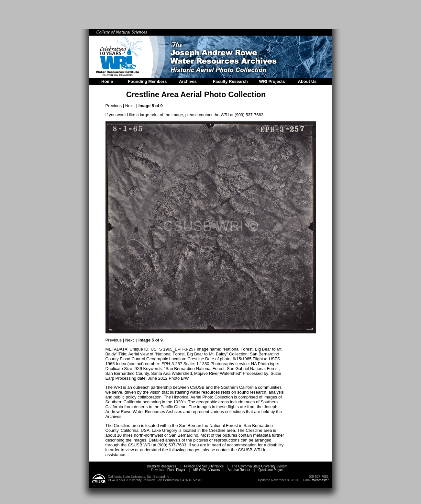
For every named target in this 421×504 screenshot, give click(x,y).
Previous (114, 106)
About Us (307, 81)
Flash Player (176, 470)
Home (107, 81)
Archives (188, 81)
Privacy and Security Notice (204, 466)
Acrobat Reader (239, 470)
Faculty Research (230, 81)
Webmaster (321, 480)
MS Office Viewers (206, 470)
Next (130, 106)
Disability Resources (162, 466)
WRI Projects (272, 81)
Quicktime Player (271, 470)
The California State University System (259, 466)
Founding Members (148, 81)
